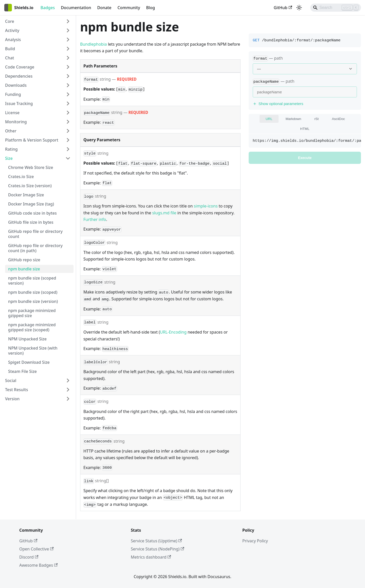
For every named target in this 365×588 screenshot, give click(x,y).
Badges (48, 8)
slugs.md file (164, 213)
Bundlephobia (94, 44)
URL (269, 119)
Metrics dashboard (151, 557)
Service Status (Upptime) (156, 541)
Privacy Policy (255, 541)
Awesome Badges (38, 565)
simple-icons (206, 206)
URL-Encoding (173, 332)
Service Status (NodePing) (158, 549)
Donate (104, 8)
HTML (305, 129)
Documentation (76, 8)
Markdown (293, 119)
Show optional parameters (278, 104)
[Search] (336, 8)
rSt (316, 119)
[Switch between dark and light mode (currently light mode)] (299, 8)
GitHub (283, 8)
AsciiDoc (338, 119)
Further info (95, 219)
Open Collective (36, 549)
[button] (38, 21)
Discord (29, 557)
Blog (151, 8)
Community (129, 8)
